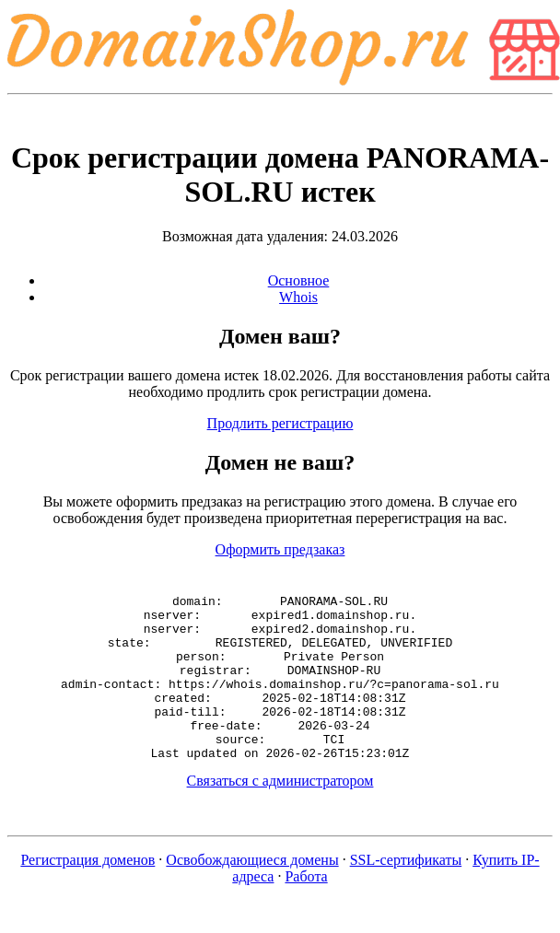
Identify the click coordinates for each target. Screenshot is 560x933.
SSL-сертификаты (406, 893)
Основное (299, 280)
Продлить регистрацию (280, 423)
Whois (298, 297)
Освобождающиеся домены (252, 893)
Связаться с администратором (280, 814)
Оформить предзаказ (280, 549)
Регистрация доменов (87, 893)
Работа (306, 910)
